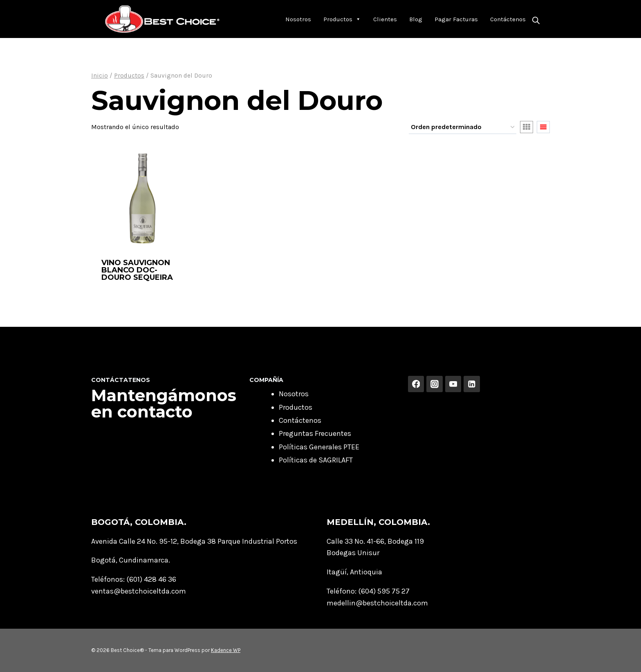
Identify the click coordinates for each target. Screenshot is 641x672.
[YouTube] (453, 384)
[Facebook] (416, 384)
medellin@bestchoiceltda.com (377, 603)
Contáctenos (508, 19)
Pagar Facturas (456, 19)
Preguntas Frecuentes (315, 433)
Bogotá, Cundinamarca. (131, 560)
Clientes (385, 19)
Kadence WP (226, 650)
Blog (416, 19)
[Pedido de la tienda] (463, 127)
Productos (342, 19)
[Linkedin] (472, 384)
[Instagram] (435, 384)
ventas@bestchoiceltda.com (139, 591)
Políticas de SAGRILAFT (316, 460)
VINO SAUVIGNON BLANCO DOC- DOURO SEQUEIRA (137, 270)
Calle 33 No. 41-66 (355, 541)
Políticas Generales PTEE (319, 447)
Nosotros (298, 19)
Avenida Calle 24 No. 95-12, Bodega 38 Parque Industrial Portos (194, 541)
